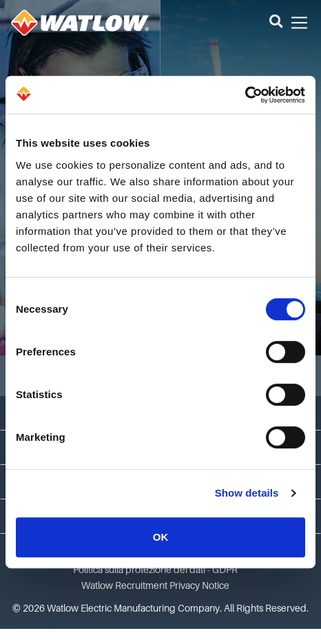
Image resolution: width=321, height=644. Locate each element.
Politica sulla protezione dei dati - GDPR (155, 570)
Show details (247, 493)
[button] (276, 23)
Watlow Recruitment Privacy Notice (155, 585)
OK (161, 537)
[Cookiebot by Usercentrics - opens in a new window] (245, 95)
